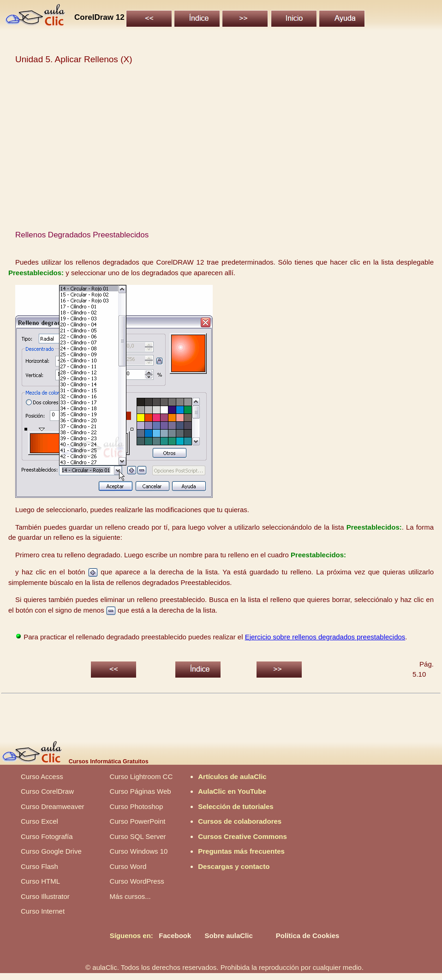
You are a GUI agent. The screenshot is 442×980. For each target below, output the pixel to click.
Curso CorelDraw (47, 791)
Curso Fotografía (47, 836)
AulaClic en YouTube (232, 791)
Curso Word (128, 866)
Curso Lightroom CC (141, 776)
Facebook (175, 936)
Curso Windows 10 (139, 851)
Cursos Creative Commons (242, 836)
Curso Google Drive (51, 851)
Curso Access (42, 776)
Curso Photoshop (137, 806)
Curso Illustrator (45, 896)
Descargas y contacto (234, 866)
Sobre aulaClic (229, 936)
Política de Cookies (308, 936)
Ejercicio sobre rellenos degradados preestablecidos (325, 637)
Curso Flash (39, 866)
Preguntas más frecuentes (241, 851)
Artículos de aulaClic (232, 776)
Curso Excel (39, 821)
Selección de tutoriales (236, 806)
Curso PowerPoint (138, 821)
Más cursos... (130, 896)
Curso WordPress (137, 881)
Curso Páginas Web (140, 791)
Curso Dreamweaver (53, 806)
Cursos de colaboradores (240, 821)
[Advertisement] (221, 152)
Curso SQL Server (138, 836)
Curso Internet (43, 911)
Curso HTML (40, 881)
